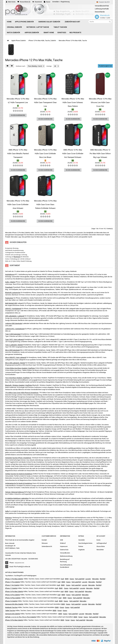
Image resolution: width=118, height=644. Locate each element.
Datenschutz (64, 550)
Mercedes (95, 579)
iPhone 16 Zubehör (11, 601)
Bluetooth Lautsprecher (13, 293)
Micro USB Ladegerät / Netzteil (15, 363)
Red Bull (103, 579)
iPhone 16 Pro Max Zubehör (14, 591)
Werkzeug (8, 518)
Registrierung (65, 2)
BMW (61, 588)
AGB (61, 540)
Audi (58, 585)
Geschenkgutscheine (85, 543)
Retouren (45, 543)
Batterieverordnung (66, 556)
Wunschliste (101, 546)
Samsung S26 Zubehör (13, 614)
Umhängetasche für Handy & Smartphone (19, 483)
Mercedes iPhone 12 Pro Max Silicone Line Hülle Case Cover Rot (100, 102)
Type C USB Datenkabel (13, 334)
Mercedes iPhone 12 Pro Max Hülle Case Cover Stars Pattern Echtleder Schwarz (45, 205)
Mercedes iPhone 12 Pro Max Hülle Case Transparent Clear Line (45, 102)
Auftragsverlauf (102, 543)
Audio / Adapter (10, 282)
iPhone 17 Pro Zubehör (13, 582)
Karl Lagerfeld (80, 579)
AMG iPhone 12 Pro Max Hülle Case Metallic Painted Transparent (18, 154)
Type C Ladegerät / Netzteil (14, 345)
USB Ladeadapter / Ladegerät (15, 316)
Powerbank (9, 287)
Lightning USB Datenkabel (14, 323)
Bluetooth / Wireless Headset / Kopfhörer (19, 385)
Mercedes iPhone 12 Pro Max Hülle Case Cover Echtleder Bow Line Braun (45, 154)
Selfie (7, 511)
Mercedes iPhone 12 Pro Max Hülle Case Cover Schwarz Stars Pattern (73, 102)
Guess (72, 579)
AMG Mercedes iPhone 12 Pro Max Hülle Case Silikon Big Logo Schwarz (100, 154)
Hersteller (82, 540)
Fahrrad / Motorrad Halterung (15, 492)
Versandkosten (65, 553)
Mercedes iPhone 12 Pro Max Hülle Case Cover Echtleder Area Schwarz (18, 205)
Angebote (81, 550)
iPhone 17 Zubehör (11, 588)
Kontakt (44, 540)
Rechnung (17, 257)
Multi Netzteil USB (11, 303)
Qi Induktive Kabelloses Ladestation (17, 498)
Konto (98, 540)
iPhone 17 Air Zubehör (12, 585)
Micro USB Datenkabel (13, 350)
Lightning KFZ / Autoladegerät (15, 329)
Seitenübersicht (47, 546)
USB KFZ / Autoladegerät (13, 309)
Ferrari (67, 620)
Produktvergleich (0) (105, 66)
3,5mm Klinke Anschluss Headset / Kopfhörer (20, 368)
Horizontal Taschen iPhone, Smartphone (18, 458)
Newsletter (100, 550)
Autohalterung (10, 274)
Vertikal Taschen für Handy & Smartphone (19, 474)
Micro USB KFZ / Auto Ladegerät (16, 357)
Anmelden (56, 2)
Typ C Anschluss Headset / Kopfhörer (17, 378)
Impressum (64, 546)
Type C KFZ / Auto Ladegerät (15, 339)
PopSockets (9, 298)
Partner (81, 546)
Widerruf (63, 543)
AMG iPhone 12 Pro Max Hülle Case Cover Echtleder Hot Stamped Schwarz (73, 154)
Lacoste (84, 604)
